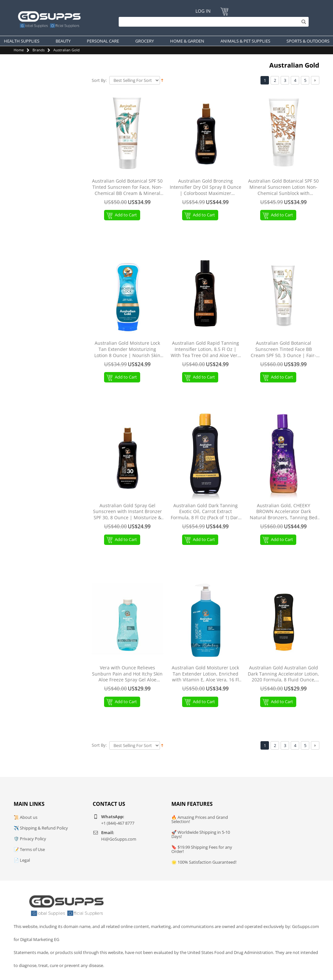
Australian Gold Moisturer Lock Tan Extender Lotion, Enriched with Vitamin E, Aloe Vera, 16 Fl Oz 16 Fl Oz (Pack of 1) (205, 674)
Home (19, 50)
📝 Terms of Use (29, 849)
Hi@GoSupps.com (119, 839)
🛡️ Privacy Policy (30, 839)
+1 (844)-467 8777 (118, 823)
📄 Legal (22, 860)
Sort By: (99, 80)
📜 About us (26, 817)
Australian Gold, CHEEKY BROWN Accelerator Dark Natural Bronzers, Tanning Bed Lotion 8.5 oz (284, 512)
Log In (203, 11)
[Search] (212, 22)
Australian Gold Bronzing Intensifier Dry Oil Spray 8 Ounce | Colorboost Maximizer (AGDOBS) (206, 187)
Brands (39, 50)
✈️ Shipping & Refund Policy (41, 828)
